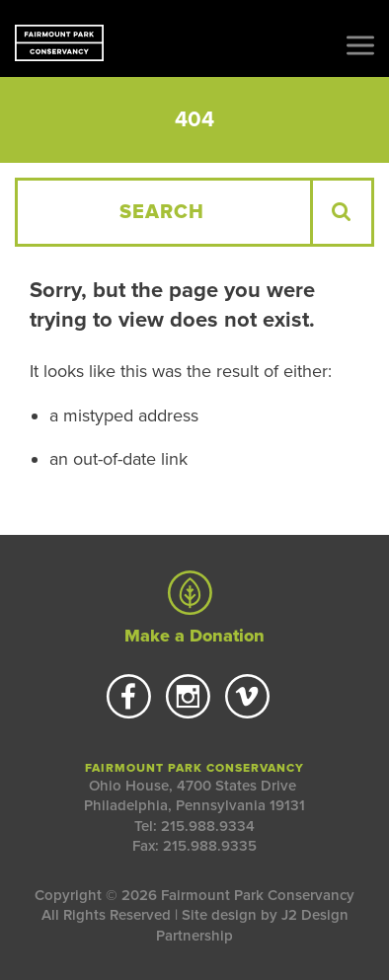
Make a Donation (194, 609)
